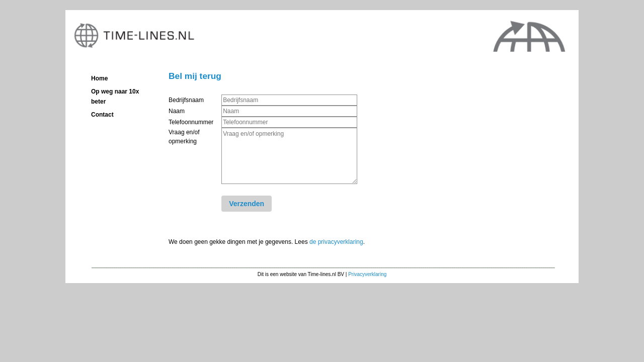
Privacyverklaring (367, 274)
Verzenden (247, 204)
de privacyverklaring (336, 242)
